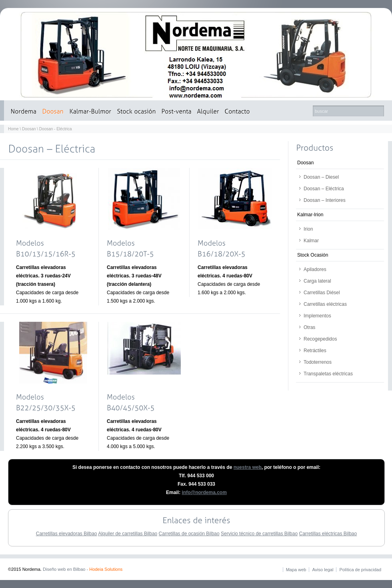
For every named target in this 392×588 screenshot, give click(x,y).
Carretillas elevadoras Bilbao (67, 534)
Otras (309, 327)
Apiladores (315, 269)
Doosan (29, 129)
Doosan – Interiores (325, 200)
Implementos (317, 316)
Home (13, 129)
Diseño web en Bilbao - (83, 569)
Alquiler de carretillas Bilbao (128, 534)
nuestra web (248, 467)
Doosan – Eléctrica (324, 189)
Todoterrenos (318, 362)
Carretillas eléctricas (325, 304)
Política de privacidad (360, 570)
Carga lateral (317, 281)
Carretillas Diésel (322, 293)
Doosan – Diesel (321, 177)
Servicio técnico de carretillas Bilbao (259, 534)
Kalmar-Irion (310, 215)
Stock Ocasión (313, 255)
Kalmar (311, 241)
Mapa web (296, 570)
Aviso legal (323, 570)
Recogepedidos (320, 339)
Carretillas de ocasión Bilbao (189, 534)
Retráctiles (315, 351)
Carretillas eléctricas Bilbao (328, 534)
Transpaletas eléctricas (328, 374)
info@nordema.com (204, 492)
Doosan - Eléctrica (56, 129)
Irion (308, 229)
